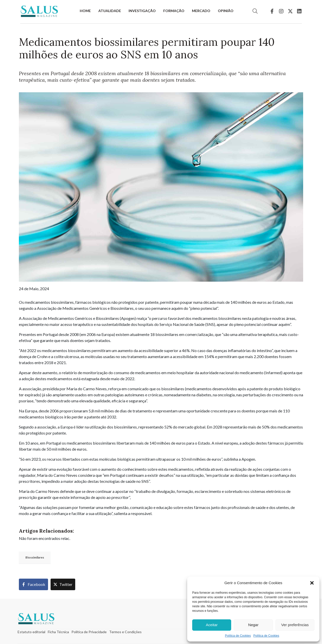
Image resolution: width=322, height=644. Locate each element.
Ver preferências (295, 625)
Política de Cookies (238, 636)
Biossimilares (35, 557)
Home (85, 11)
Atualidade (110, 11)
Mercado (201, 11)
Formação (174, 11)
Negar (253, 625)
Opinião (226, 11)
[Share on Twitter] (63, 584)
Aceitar (212, 625)
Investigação (142, 11)
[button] (312, 583)
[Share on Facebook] (33, 584)
